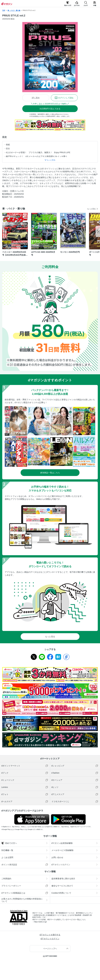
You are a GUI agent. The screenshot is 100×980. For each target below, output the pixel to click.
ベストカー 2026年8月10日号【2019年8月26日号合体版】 (14, 254)
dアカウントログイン (61, 865)
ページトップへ (50, 949)
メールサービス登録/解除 (63, 850)
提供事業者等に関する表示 (63, 879)
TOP (4, 10)
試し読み (36, 98)
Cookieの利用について (61, 893)
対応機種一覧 (7, 850)
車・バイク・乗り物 (14, 10)
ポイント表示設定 (9, 865)
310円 (50, 109)
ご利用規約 (6, 879)
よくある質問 (7, 857)
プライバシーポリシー (11, 886)
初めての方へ (9, 843)
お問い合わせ (57, 857)
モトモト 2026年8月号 (70, 252)
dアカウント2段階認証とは (13, 893)
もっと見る (91, 209)
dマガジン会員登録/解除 (62, 843)
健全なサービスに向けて (62, 886)
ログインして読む (66, 98)
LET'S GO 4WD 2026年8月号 (43, 253)
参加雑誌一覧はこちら (50, 473)
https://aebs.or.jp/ (40, 922)
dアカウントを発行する (50, 935)
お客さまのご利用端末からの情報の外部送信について (22, 900)
